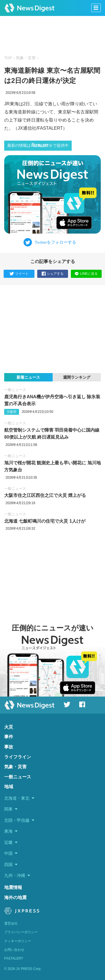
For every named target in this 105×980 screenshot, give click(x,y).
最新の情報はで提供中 (38, 145)
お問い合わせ (14, 950)
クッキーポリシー (18, 941)
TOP (8, 58)
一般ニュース (15, 390)
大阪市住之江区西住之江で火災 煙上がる (45, 495)
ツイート (19, 274)
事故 (9, 747)
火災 (9, 727)
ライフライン (18, 757)
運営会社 (11, 923)
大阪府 (11, 412)
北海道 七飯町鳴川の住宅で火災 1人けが (45, 521)
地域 (9, 787)
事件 (9, 737)
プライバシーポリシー (21, 932)
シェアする (53, 274)
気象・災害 (26, 58)
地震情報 (13, 887)
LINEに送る (86, 274)
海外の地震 (15, 898)
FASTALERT (14, 958)
